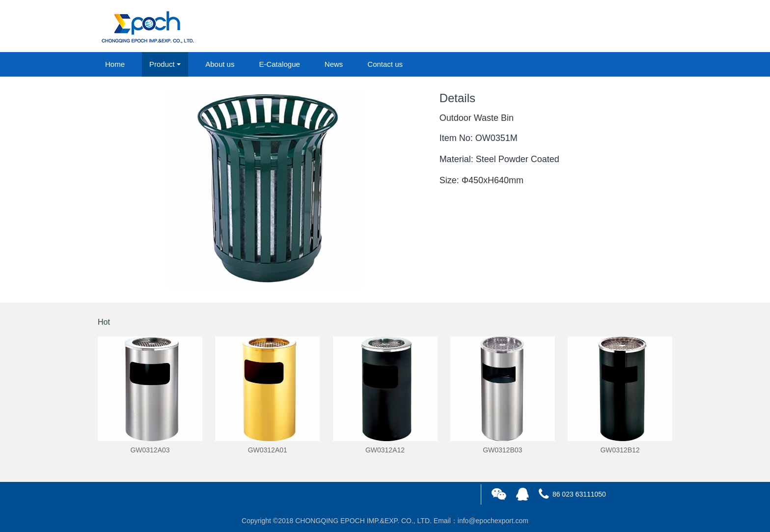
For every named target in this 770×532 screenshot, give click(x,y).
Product (162, 64)
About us (220, 64)
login (605, 27)
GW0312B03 (502, 450)
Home (115, 64)
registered (650, 27)
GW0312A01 (268, 450)
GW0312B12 (620, 450)
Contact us (385, 64)
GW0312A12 (385, 450)
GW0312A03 (150, 450)
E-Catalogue (279, 64)
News (334, 64)
